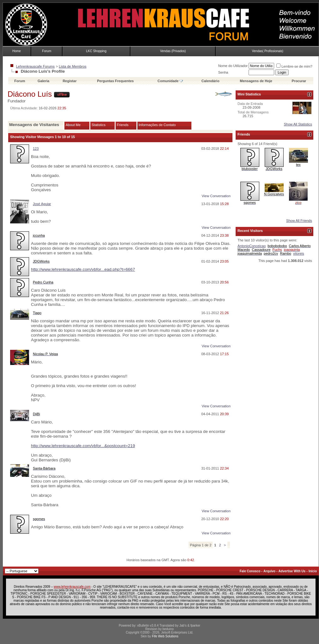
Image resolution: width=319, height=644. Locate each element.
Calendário (211, 81)
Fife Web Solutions (165, 636)
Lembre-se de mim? (294, 66)
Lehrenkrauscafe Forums (35, 66)
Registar (69, 81)
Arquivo (269, 571)
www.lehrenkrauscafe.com (72, 587)
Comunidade (170, 81)
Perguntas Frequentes (115, 81)
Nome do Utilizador (233, 66)
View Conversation (216, 196)
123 (36, 149)
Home (17, 51)
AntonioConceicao (252, 246)
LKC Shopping (96, 51)
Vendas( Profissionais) (268, 51)
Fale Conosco (250, 571)
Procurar (299, 81)
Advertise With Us (292, 571)
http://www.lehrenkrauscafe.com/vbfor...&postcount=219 (83, 446)
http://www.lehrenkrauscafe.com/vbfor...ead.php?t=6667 (83, 269)
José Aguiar (42, 204)
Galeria (43, 81)
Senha (223, 72)
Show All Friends (299, 221)
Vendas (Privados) (173, 51)
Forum (47, 51)
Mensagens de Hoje (256, 81)
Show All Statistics (298, 124)
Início (313, 571)
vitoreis (299, 253)
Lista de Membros (72, 66)
